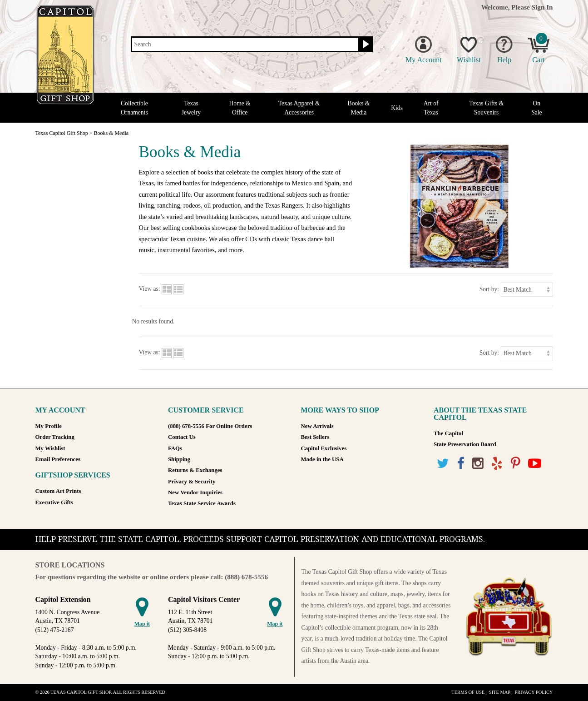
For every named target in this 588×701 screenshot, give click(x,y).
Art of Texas (431, 108)
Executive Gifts (54, 502)
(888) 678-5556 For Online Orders (210, 426)
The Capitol (448, 433)
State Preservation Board (465, 444)
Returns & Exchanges (195, 470)
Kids (397, 108)
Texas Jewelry (191, 108)
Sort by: (489, 289)
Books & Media (359, 108)
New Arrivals (317, 426)
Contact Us (182, 437)
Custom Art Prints (58, 491)
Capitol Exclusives (324, 448)
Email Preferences (58, 459)
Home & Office (240, 108)
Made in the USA (322, 459)
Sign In (542, 7)
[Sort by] (527, 290)
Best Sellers (315, 437)
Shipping (179, 459)
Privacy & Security (192, 482)
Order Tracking (55, 437)
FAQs (175, 448)
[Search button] (365, 45)
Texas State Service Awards (202, 503)
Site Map (500, 692)
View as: (150, 289)
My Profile (49, 426)
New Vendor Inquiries (195, 492)
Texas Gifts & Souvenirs (486, 108)
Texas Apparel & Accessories (299, 108)
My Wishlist (50, 448)
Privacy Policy (534, 692)
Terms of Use (468, 692)
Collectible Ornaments (134, 108)
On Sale (536, 108)
